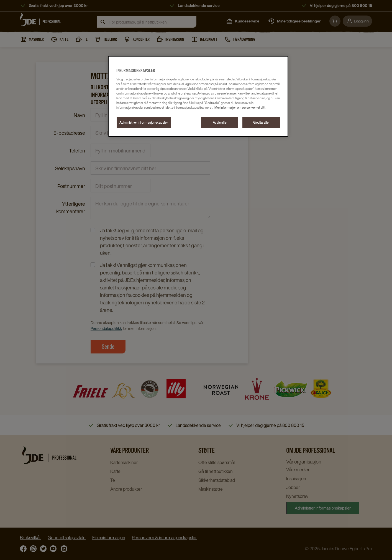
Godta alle (261, 122)
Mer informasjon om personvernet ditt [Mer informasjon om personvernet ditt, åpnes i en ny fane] (240, 107)
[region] (198, 96)
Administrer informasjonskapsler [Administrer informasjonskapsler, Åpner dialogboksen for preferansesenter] (144, 122)
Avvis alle (220, 122)
